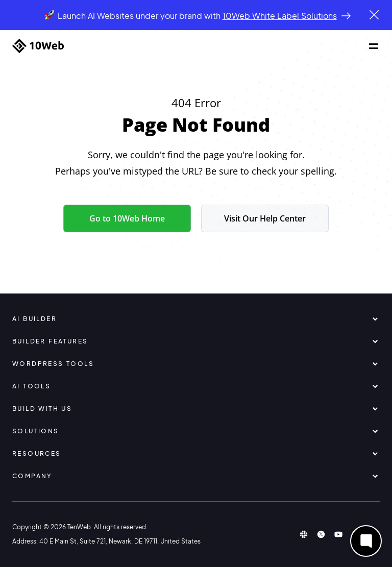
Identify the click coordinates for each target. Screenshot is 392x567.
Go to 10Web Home (127, 218)
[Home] (38, 46)
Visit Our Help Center (265, 218)
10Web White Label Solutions (280, 16)
